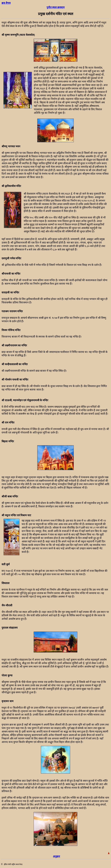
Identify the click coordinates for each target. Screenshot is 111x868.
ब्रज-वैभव (6, 3)
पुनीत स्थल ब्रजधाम (56, 7)
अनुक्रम (56, 856)
